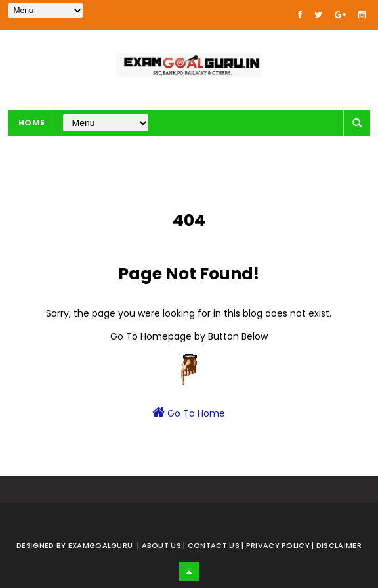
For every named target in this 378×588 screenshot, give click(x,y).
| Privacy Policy (277, 545)
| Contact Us (212, 545)
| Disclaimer (337, 545)
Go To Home (189, 413)
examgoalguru (101, 545)
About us (163, 545)
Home (32, 123)
